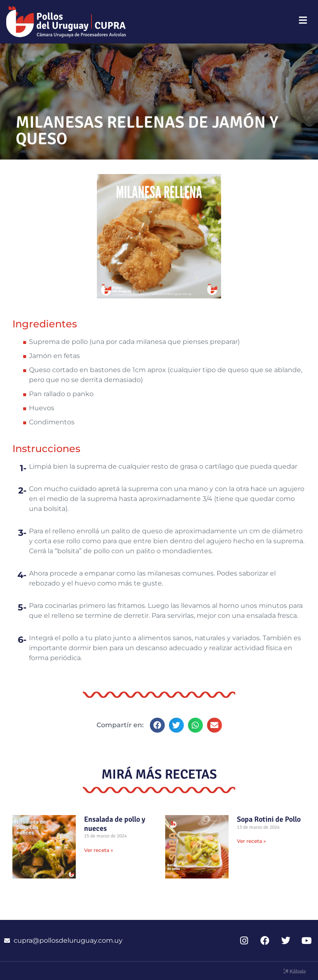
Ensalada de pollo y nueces (115, 824)
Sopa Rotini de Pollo (269, 819)
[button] (157, 725)
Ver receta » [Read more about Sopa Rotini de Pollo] (251, 841)
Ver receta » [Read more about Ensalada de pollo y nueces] (99, 850)
